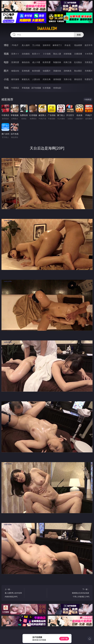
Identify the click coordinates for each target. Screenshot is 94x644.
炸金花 (68, 45)
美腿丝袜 (57, 71)
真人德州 (26, 45)
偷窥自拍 (15, 71)
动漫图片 (47, 71)
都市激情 (15, 79)
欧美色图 (36, 71)
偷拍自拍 (26, 62)
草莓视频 (26, 88)
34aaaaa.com (47, 29)
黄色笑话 (78, 79)
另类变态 (89, 62)
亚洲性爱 (15, 62)
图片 (6, 71)
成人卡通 (36, 62)
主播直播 (78, 54)
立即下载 (64, 639)
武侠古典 (47, 79)
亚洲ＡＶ (15, 54)
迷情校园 (57, 79)
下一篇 (80, 593)
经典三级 (68, 62)
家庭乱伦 (26, 79)
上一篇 (14, 593)
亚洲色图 (26, 71)
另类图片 (89, 71)
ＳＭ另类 (89, 54)
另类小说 (68, 79)
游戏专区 (47, 45)
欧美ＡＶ (36, 54)
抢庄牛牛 (89, 45)
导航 (6, 88)
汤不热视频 (36, 88)
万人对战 (36, 45)
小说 (6, 79)
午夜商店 (15, 88)
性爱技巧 (89, 79)
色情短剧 (57, 88)
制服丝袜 (57, 62)
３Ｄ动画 (47, 54)
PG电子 (15, 45)
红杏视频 (47, 88)
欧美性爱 (47, 62)
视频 (6, 54)
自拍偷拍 (26, 54)
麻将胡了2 (57, 45)
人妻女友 (36, 79)
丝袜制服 (68, 54)
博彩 (6, 45)
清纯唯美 (68, 71)
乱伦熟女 (78, 62)
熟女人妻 (57, 54)
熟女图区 (78, 71)
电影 (6, 62)
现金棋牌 (78, 45)
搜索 (79, 35)
